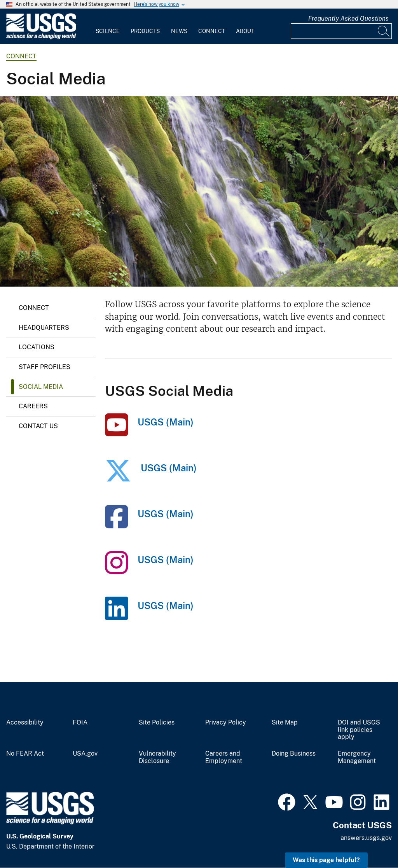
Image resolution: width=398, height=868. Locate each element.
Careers (33, 406)
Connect (212, 31)
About (245, 31)
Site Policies (157, 723)
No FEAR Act (25, 754)
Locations (37, 347)
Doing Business (294, 754)
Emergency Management (357, 757)
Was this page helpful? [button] (326, 860)
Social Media (41, 387)
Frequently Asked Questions (348, 18)
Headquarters (44, 328)
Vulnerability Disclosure (157, 757)
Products (145, 31)
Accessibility (25, 723)
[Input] (341, 31)
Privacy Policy (226, 723)
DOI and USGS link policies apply (359, 730)
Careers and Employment (224, 757)
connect (21, 56)
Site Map (285, 723)
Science (108, 31)
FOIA (80, 723)
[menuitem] (108, 26)
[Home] (41, 38)
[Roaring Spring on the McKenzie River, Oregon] (199, 191)
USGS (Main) (166, 422)
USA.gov (85, 754)
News (179, 31)
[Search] (384, 31)
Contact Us (38, 426)
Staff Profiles (45, 367)
